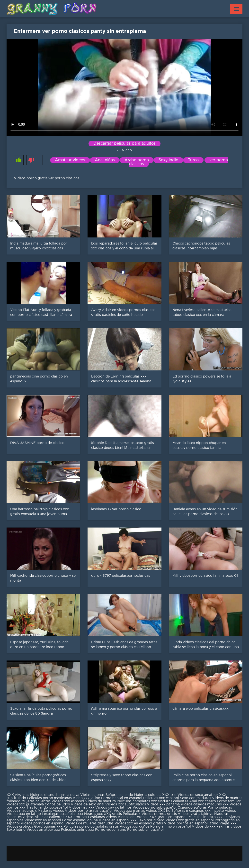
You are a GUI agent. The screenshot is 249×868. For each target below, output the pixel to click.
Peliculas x (132, 814)
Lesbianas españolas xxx (62, 814)
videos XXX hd (158, 811)
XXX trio (169, 795)
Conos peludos (58, 804)
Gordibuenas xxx (49, 827)
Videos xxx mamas (129, 811)
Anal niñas (105, 160)
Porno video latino (111, 830)
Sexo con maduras (196, 798)
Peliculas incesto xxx (205, 817)
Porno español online (80, 820)
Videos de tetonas (133, 817)
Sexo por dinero (151, 820)
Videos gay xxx (82, 808)
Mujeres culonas (148, 795)
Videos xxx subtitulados (126, 804)
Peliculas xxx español (161, 798)
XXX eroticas (76, 817)
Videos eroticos (20, 827)
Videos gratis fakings (196, 814)
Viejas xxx (228, 823)
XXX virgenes (18, 795)
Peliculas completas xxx (137, 801)
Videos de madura (100, 801)
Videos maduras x (22, 811)
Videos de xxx (204, 827)
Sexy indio (168, 160)
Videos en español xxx (118, 820)
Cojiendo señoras (192, 808)
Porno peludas (220, 808)
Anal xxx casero (203, 801)
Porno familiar (229, 801)
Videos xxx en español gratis (139, 823)
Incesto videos (224, 811)
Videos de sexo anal (88, 804)
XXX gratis (113, 814)
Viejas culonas (92, 795)
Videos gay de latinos (113, 808)
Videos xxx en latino (24, 814)
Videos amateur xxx (43, 830)
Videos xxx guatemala (25, 804)
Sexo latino (16, 830)
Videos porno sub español (155, 808)
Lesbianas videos (103, 817)
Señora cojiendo (119, 795)
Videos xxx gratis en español (190, 820)
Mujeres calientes (36, 801)
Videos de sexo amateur (198, 795)
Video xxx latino (86, 798)
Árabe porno (137, 160)
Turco (193, 160)
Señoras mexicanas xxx (191, 811)
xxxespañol (59, 808)
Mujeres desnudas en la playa (55, 795)
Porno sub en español (145, 830)
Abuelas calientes (49, 817)
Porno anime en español (171, 827)
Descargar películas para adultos (124, 144)
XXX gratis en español (168, 817)
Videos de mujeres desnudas (89, 823)
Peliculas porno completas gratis (91, 827)
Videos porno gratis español (89, 811)
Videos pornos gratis (159, 814)
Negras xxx (94, 814)
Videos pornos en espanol (43, 823)
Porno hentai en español (122, 798)
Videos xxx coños (134, 827)
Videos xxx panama (164, 804)
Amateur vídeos (70, 160)
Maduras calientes (173, 801)
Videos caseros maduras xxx (205, 804)
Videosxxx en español (43, 820)
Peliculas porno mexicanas (49, 798)
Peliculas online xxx (78, 830)
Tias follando (38, 808)
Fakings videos (229, 827)
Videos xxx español (68, 801)
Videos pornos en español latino (192, 823)
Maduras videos (51, 811)
